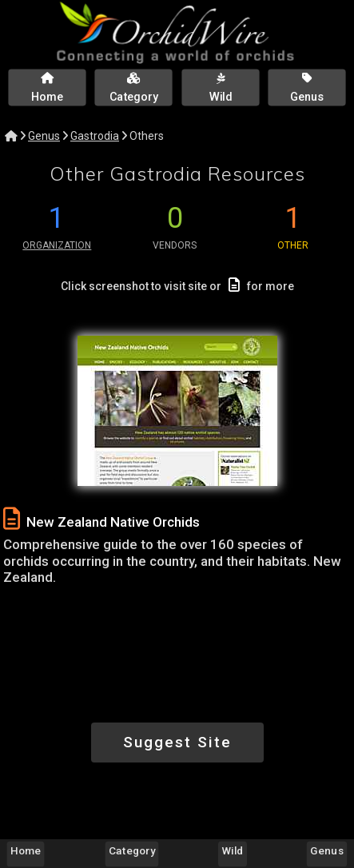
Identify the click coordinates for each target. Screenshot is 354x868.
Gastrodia (95, 136)
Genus (44, 136)
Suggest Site (177, 742)
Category (132, 850)
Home (26, 850)
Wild (233, 850)
